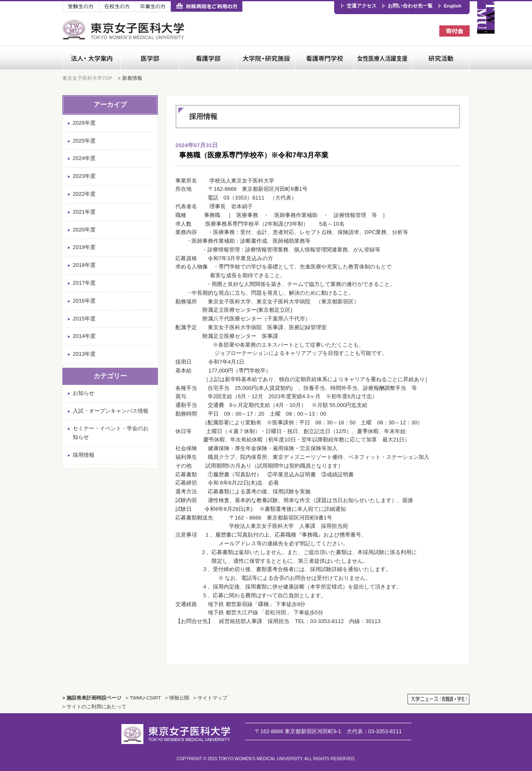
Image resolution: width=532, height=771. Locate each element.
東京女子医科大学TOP (87, 78)
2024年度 (84, 158)
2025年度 (84, 141)
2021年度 (84, 212)
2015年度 (84, 319)
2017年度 (84, 283)
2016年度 (84, 301)
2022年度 (84, 194)
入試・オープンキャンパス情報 (111, 411)
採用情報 (84, 455)
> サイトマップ (210, 698)
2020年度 (84, 230)
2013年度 (84, 354)
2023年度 (84, 176)
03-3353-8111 (374, 731)
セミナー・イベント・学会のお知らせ (111, 433)
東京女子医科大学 (124, 30)
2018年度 (84, 265)
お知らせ (84, 393)
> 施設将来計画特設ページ (92, 698)
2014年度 (84, 336)
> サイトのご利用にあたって (94, 706)
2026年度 (84, 123)
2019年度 (84, 247)
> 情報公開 (177, 698)
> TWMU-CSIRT (143, 698)
